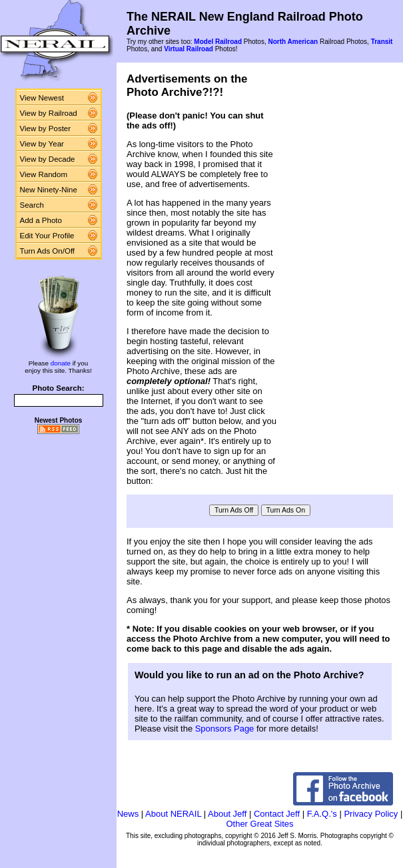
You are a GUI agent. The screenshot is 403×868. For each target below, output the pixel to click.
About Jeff (227, 814)
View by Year (42, 144)
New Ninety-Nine (49, 190)
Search (32, 205)
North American (293, 42)
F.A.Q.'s (322, 814)
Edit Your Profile (47, 236)
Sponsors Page (225, 729)
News (128, 814)
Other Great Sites (259, 824)
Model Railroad (218, 42)
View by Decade (48, 159)
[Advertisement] (340, 276)
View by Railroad (49, 113)
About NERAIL (173, 814)
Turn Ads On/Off (48, 251)
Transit (382, 42)
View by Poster (46, 128)
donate (61, 363)
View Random (44, 174)
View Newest (42, 98)
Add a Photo (41, 220)
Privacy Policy (371, 814)
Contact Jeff (277, 814)
